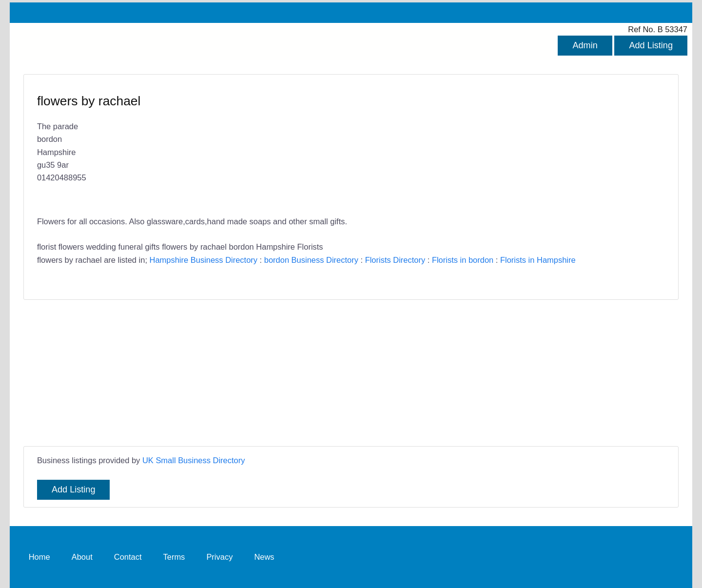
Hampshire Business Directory (204, 260)
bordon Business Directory (311, 260)
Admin (585, 45)
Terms (174, 557)
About (82, 557)
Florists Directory (395, 260)
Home (39, 557)
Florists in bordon (463, 260)
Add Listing (651, 45)
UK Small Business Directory (194, 460)
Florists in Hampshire (538, 260)
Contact (128, 557)
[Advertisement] (351, 373)
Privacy (219, 557)
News (264, 557)
